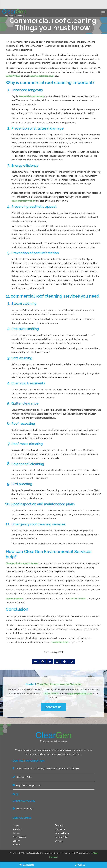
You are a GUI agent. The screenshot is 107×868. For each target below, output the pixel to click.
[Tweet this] (50, 662)
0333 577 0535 (13, 76)
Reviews (17, 845)
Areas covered (19, 837)
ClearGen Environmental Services (22, 563)
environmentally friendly (23, 201)
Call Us (80, 865)
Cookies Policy (62, 833)
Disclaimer (60, 829)
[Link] (14, 13)
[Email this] (35, 662)
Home (15, 825)
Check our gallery (14, 599)
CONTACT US (54, 707)
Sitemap (59, 841)
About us (17, 829)
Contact (59, 825)
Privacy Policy (62, 837)
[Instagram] (17, 794)
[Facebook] (14, 794)
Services (16, 833)
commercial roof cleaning (31, 96)
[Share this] (43, 662)
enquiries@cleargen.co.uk (80, 694)
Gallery (16, 841)
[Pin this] (64, 662)
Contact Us (27, 865)
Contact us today (60, 642)
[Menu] (103, 13)
